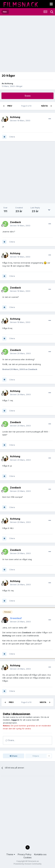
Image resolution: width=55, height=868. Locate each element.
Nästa (44, 106)
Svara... (10, 740)
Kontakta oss (40, 854)
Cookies (27, 857)
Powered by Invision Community (28, 864)
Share (13, 756)
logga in (15, 720)
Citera (12, 137)
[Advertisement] (27, 45)
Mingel (19, 86)
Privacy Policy (25, 854)
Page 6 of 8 (27, 106)
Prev (10, 106)
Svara (28, 96)
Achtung (9, 83)
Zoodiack (15, 222)
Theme (11, 854)
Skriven (20, 120)
